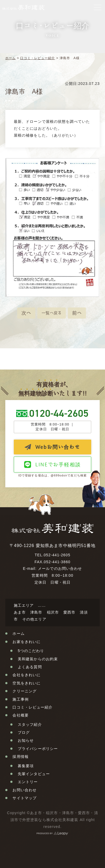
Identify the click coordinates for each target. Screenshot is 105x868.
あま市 (20, 612)
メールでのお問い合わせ (60, 568)
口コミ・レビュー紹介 (38, 58)
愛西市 (69, 612)
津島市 (36, 612)
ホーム (10, 58)
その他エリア (34, 619)
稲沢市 (53, 612)
